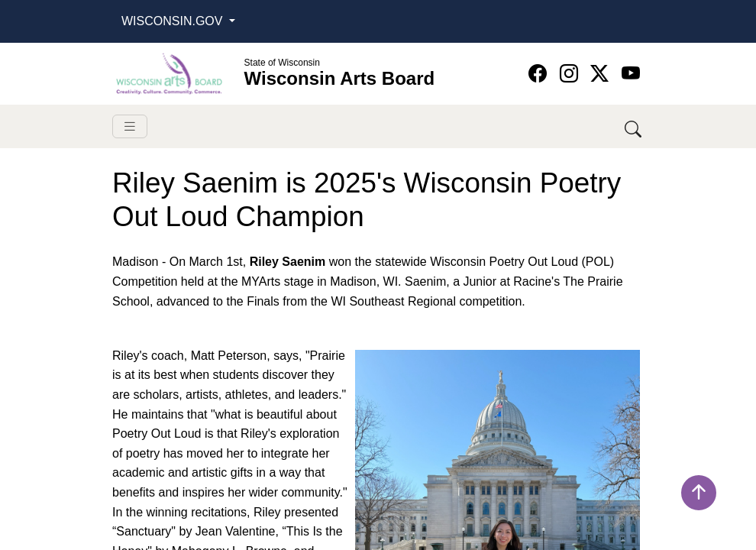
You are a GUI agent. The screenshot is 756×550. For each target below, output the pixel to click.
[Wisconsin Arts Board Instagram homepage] (572, 74)
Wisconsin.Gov (174, 21)
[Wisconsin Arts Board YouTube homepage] (631, 74)
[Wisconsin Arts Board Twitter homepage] (602, 74)
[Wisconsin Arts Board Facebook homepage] (540, 74)
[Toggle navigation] (130, 126)
